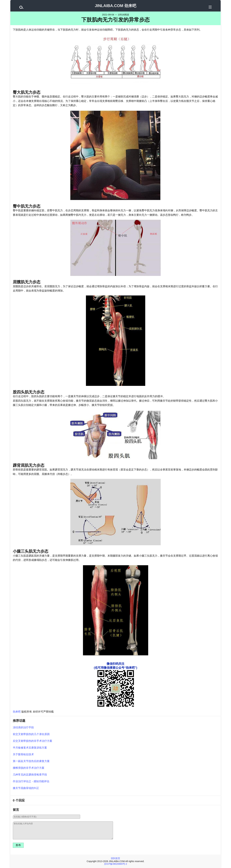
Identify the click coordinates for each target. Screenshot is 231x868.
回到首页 (115, 858)
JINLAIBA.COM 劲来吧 (115, 6)
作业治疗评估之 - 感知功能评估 (31, 781)
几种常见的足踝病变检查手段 (30, 775)
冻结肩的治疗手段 (23, 727)
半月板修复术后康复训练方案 (30, 748)
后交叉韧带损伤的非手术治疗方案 (33, 741)
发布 (18, 845)
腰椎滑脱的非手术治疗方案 (29, 768)
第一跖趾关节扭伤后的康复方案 (31, 761)
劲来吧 (17, 712)
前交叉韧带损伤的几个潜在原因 (31, 734)
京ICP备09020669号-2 (115, 864)
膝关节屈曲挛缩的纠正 (26, 788)
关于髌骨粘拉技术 (23, 754)
